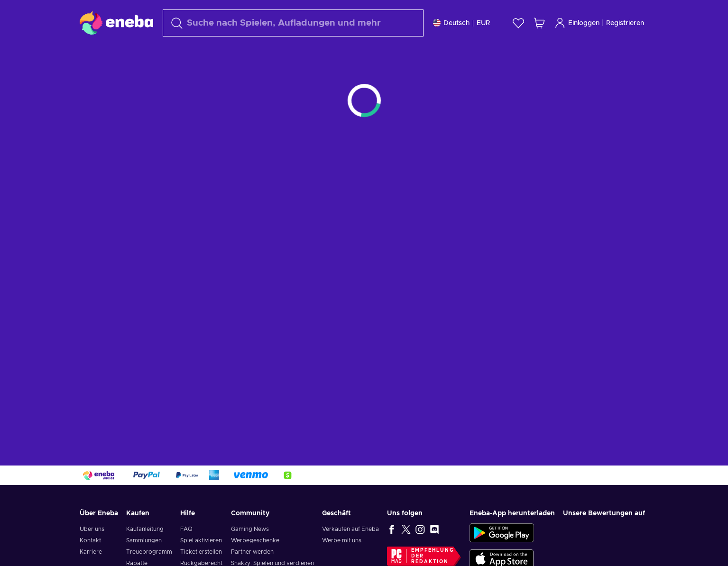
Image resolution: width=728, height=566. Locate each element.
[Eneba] (116, 23)
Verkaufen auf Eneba (350, 529)
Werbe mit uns (342, 540)
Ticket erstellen (201, 552)
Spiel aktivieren (201, 540)
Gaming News (250, 529)
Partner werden (252, 552)
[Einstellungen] (461, 23)
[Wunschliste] (518, 23)
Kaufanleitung (145, 529)
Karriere (91, 552)
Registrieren (625, 23)
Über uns (92, 529)
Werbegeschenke (255, 540)
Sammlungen (144, 540)
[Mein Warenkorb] (539, 23)
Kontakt (90, 540)
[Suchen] (293, 23)
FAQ (186, 529)
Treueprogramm (149, 552)
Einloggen (577, 23)
